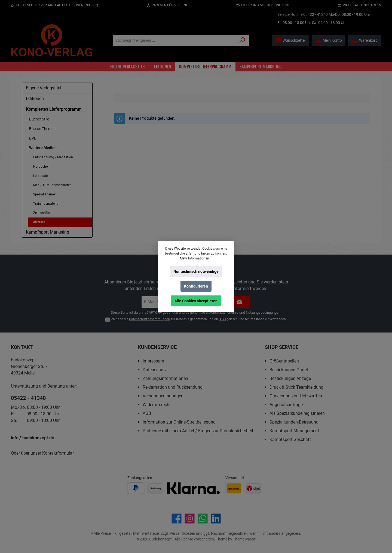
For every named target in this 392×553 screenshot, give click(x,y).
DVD (33, 138)
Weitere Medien (43, 148)
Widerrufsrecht (157, 405)
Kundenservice (157, 347)
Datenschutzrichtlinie (222, 312)
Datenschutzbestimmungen (149, 319)
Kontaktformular (58, 453)
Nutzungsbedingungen (263, 312)
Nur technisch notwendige (196, 271)
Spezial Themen (45, 194)
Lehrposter (41, 176)
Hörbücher (41, 167)
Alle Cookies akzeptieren (196, 301)
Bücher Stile (39, 119)
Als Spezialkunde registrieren (297, 413)
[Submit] (240, 302)
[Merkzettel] (290, 40)
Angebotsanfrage (286, 405)
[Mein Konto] (329, 40)
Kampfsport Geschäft (290, 439)
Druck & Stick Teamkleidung (296, 387)
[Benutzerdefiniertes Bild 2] (156, 488)
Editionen (35, 99)
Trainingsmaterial (46, 204)
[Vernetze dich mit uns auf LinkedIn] (216, 519)
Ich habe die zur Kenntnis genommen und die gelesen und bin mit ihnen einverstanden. (199, 319)
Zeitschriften (42, 213)
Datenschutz (155, 370)
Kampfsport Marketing (48, 232)
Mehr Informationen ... (196, 258)
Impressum (153, 361)
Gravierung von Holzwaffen (296, 396)
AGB (223, 319)
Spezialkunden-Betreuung (294, 422)
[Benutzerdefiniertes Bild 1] (136, 488)
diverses (39, 222)
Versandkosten (182, 533)
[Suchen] (242, 40)
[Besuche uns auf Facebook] (177, 519)
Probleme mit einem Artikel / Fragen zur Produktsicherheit (198, 431)
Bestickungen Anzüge (290, 378)
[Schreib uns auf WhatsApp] (203, 519)
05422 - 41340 (316, 14)
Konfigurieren (196, 286)
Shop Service (282, 347)
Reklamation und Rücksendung (173, 387)
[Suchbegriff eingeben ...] (174, 40)
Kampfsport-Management (294, 431)
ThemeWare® (245, 539)
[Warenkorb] (365, 40)
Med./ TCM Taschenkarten (52, 185)
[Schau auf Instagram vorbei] (190, 519)
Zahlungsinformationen (165, 378)
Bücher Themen (42, 129)
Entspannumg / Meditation (53, 157)
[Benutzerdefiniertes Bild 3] (193, 488)
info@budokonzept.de (33, 438)
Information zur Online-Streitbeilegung (179, 422)
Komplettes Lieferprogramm (54, 109)
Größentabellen (284, 361)
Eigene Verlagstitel (44, 88)
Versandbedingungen (163, 396)
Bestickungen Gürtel (289, 370)
